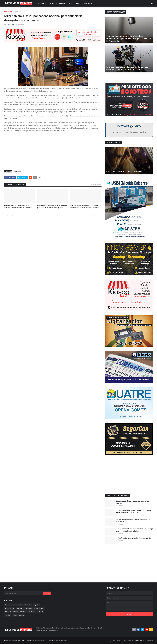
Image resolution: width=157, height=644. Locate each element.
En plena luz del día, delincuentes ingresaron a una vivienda (132, 502)
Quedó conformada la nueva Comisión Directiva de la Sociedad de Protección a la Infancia (134, 511)
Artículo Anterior (11, 216)
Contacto (150, 641)
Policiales (8, 612)
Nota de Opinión (39, 608)
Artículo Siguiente (95, 216)
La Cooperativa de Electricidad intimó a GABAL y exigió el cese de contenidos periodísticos (134, 530)
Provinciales (32, 612)
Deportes (36, 605)
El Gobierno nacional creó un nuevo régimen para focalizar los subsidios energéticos (52, 206)
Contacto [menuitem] (88, 3)
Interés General (10, 608)
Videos (15, 615)
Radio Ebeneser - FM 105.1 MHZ (134, 641)
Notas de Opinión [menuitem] (58, 3)
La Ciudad (20, 608)
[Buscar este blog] (24, 593)
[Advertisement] (53, 152)
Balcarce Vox (9, 605)
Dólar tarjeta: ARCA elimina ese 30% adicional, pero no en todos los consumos (18, 206)
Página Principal (9, 11)
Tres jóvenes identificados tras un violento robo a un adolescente (133, 521)
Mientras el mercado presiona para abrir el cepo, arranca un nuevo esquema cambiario (85, 206)
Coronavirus (19, 605)
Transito (8, 615)
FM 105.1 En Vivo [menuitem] (74, 3)
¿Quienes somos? (116, 641)
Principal (23, 612)
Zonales (22, 615)
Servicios (40, 612)
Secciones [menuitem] (41, 3)
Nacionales (18, 11)
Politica (16, 612)
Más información (96, 185)
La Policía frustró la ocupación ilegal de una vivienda (133, 538)
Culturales (28, 605)
